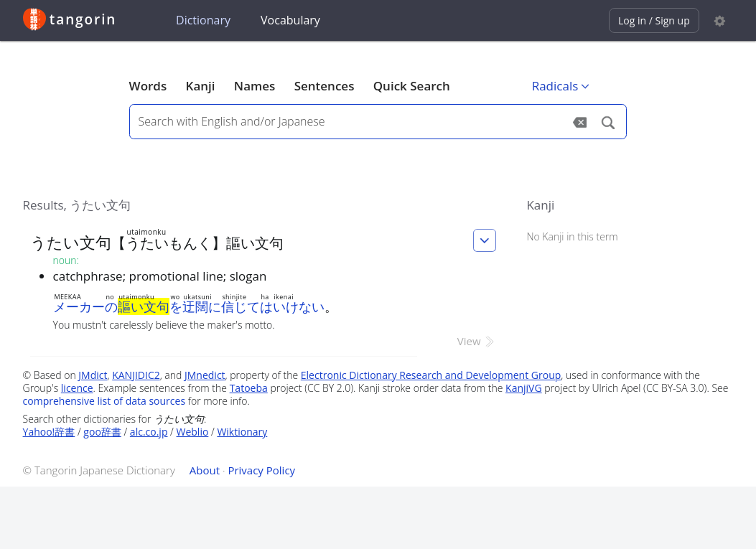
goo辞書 (102, 432)
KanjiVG (524, 388)
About (205, 470)
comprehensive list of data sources (104, 401)
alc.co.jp (149, 432)
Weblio (193, 432)
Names (255, 86)
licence (77, 388)
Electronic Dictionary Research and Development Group (431, 375)
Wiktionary (242, 432)
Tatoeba (249, 388)
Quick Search (412, 86)
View (477, 341)
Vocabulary (290, 20)
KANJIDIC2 (136, 375)
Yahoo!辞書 (49, 432)
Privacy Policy (261, 470)
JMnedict (205, 375)
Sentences (325, 86)
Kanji (201, 86)
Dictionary (203, 20)
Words (148, 86)
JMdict (93, 375)
